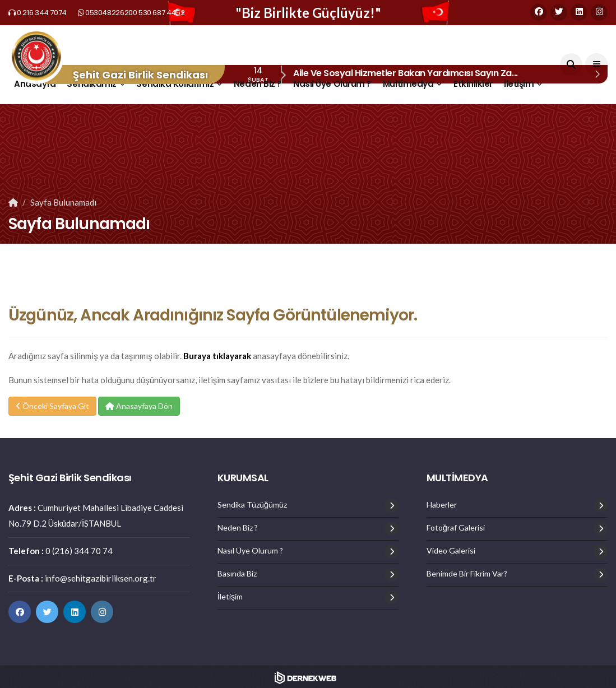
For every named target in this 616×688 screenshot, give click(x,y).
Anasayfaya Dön (139, 406)
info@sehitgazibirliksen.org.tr (101, 578)
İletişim (519, 84)
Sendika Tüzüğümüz (252, 505)
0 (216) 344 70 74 (79, 551)
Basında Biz (237, 574)
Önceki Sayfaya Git (52, 406)
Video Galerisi (451, 551)
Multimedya (408, 84)
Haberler (442, 505)
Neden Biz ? (258, 84)
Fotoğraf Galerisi (456, 528)
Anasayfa (35, 84)
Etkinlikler (473, 84)
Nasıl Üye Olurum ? (332, 84)
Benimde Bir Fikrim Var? (467, 574)
